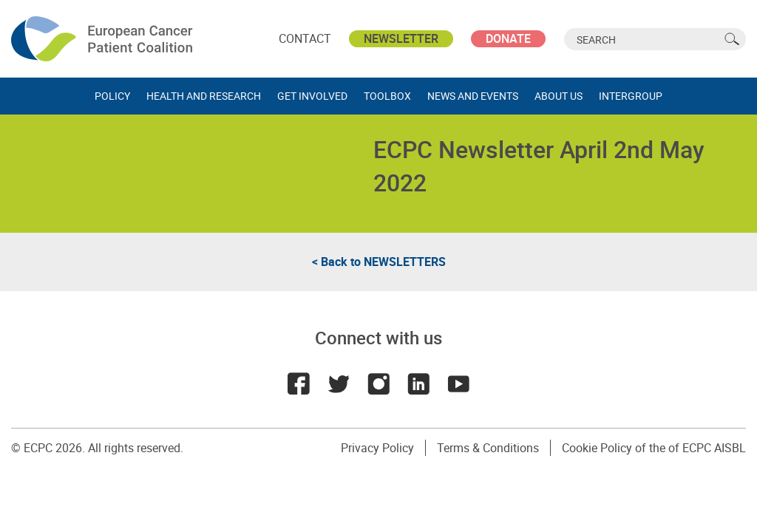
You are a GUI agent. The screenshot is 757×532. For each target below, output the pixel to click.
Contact (305, 38)
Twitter (339, 383)
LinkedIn (418, 383)
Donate (508, 38)
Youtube (458, 383)
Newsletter (401, 38)
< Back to (379, 262)
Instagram (378, 383)
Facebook (299, 383)
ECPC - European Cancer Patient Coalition (103, 39)
